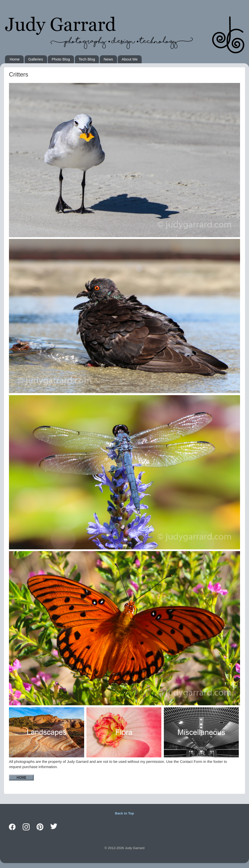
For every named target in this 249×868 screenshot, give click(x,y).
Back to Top (124, 813)
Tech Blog (87, 59)
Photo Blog (61, 59)
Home (15, 59)
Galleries (36, 59)
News (108, 59)
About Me (129, 59)
